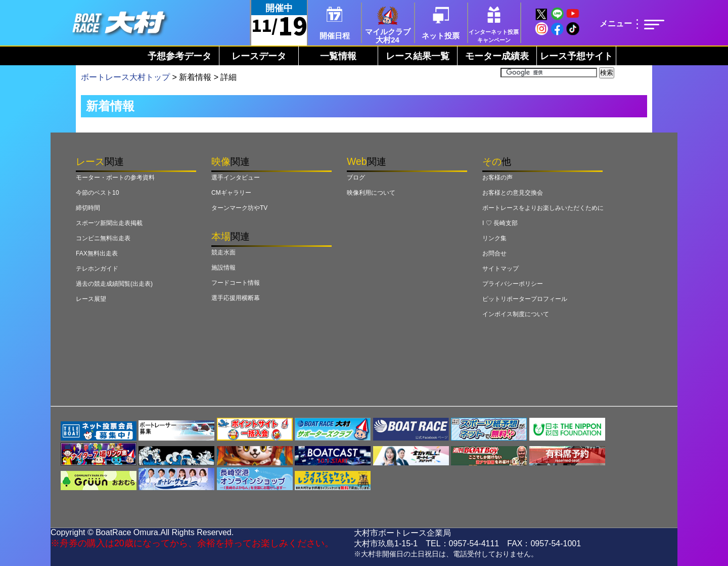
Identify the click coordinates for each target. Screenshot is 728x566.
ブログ (356, 178)
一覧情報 (338, 56)
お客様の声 (497, 178)
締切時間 (88, 208)
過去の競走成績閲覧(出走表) (114, 284)
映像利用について (371, 193)
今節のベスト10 (97, 193)
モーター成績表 (497, 56)
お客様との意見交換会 (513, 193)
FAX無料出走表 (97, 253)
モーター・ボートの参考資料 (115, 178)
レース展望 (91, 299)
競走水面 (223, 252)
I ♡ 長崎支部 (500, 223)
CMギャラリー (231, 193)
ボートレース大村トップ (125, 77)
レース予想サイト (576, 56)
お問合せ (494, 253)
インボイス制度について (516, 314)
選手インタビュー (236, 178)
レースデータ (259, 56)
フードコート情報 (236, 283)
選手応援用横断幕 (236, 298)
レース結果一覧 (418, 56)
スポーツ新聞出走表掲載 (109, 223)
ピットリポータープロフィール (525, 299)
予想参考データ (179, 56)
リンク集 (494, 238)
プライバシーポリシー (513, 284)
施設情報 (223, 268)
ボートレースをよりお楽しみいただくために (543, 208)
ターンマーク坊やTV (239, 208)
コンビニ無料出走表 (103, 238)
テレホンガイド (97, 269)
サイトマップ (500, 269)
